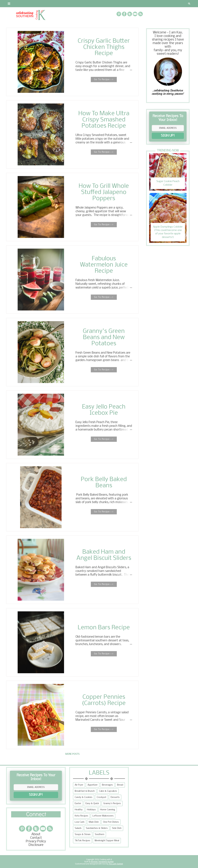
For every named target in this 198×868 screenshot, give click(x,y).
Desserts (115, 797)
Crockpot (101, 797)
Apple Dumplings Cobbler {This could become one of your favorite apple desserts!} (168, 232)
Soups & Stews (83, 834)
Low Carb (80, 822)
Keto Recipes (81, 816)
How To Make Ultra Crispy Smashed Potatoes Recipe (104, 120)
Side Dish (117, 828)
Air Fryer (79, 785)
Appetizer (93, 785)
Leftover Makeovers (103, 816)
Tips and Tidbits (140, 4)
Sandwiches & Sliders (97, 828)
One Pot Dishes (111, 822)
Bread (120, 785)
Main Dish (94, 822)
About (13, 4)
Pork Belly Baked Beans (104, 483)
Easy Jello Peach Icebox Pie (104, 410)
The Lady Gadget (116, 864)
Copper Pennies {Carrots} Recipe (104, 700)
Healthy (79, 810)
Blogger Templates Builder (102, 862)
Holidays (91, 810)
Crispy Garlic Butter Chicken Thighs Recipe (104, 47)
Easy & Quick (92, 803)
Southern (100, 834)
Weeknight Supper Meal (107, 841)
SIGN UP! (168, 136)
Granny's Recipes (112, 803)
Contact (29, 4)
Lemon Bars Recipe (104, 628)
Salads (78, 828)
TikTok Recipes (82, 841)
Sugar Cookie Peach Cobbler (168, 183)
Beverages (107, 785)
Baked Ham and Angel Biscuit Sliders (104, 555)
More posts (72, 754)
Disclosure (36, 845)
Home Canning (108, 810)
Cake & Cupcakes (108, 791)
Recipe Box (80, 4)
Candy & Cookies (84, 797)
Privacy (46, 4)
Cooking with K (105, 859)
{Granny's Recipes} (107, 4)
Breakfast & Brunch (85, 791)
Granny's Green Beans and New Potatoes (104, 338)
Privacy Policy (36, 841)
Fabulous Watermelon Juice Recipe (104, 265)
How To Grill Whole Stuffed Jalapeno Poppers (104, 192)
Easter (78, 803)
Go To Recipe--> (104, 80)
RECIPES (62, 4)
